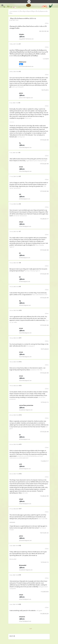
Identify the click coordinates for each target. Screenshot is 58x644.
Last (31, 629)
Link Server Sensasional (20, 216)
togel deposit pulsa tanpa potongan (37, 161)
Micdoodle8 (13, 559)
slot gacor (39, 611)
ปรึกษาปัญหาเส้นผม (25, 11)
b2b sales (25, 493)
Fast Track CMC (43, 519)
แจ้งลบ (47, 23)
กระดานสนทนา (14, 11)
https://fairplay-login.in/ (33, 271)
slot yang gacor (30, 346)
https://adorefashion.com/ (40, 295)
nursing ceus (21, 137)
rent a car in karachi (18, 87)
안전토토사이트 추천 (37, 370)
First (27, 629)
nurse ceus (28, 118)
